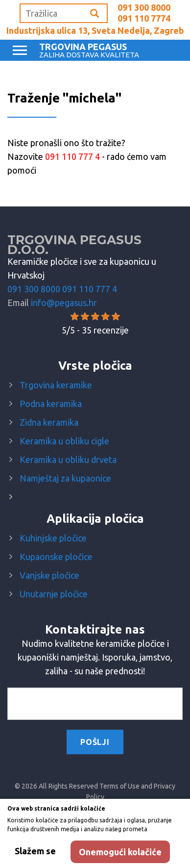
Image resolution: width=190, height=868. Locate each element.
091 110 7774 (144, 18)
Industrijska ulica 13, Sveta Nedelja (95, 30)
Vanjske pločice (49, 575)
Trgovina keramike (56, 385)
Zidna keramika (49, 422)
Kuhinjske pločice (53, 538)
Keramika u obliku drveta (68, 460)
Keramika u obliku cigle (64, 441)
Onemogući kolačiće (120, 852)
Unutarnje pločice (54, 594)
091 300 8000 (144, 7)
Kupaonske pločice (56, 557)
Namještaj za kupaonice (65, 478)
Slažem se (35, 851)
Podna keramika (51, 404)
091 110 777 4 (90, 289)
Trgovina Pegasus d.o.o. (74, 245)
